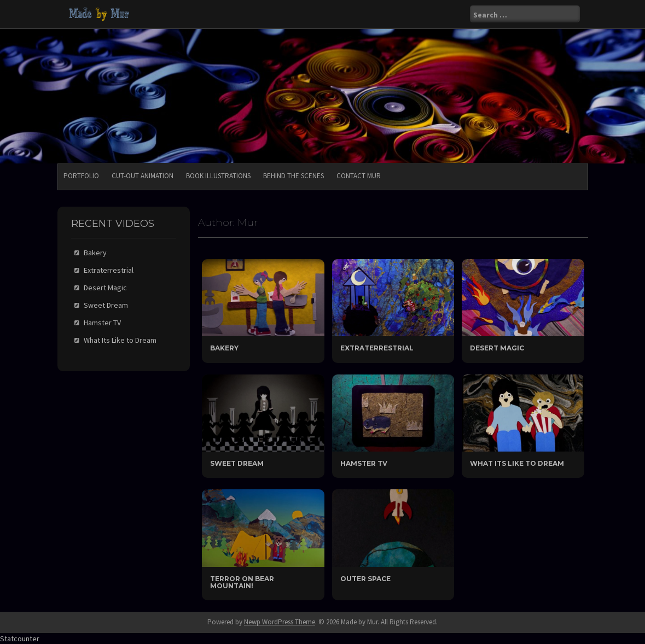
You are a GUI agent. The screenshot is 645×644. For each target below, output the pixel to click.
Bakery (224, 348)
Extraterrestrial (377, 348)
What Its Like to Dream (517, 463)
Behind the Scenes (294, 176)
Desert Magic (497, 348)
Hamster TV (364, 463)
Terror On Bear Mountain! (242, 582)
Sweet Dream (237, 463)
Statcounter (20, 639)
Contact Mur (359, 176)
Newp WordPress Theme (280, 622)
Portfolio (81, 176)
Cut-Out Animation (143, 176)
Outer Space (365, 579)
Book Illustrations (218, 176)
